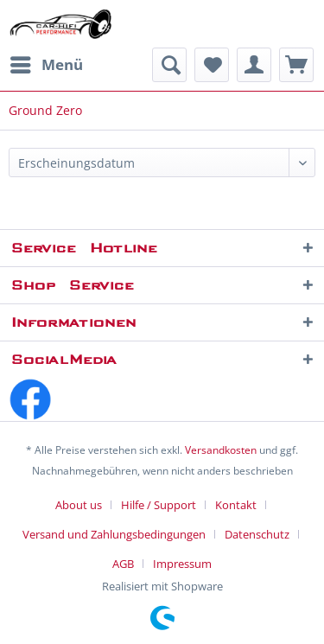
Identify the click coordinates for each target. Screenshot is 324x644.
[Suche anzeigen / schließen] (169, 65)
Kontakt (236, 505)
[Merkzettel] (212, 65)
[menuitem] (46, 65)
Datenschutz (257, 534)
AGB (123, 564)
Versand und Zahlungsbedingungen (114, 534)
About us (79, 505)
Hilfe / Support (159, 505)
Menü (47, 63)
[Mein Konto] (254, 65)
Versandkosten (221, 450)
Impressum (182, 564)
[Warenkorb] (296, 65)
